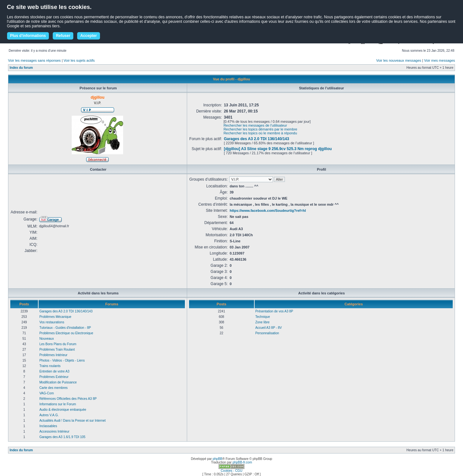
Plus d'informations (28, 36)
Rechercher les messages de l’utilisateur (255, 125)
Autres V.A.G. (49, 415)
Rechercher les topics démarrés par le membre (260, 129)
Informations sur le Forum (58, 404)
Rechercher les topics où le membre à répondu (260, 133)
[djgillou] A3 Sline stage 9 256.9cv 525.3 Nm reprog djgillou (278, 149)
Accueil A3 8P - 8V (269, 328)
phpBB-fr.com (242, 462)
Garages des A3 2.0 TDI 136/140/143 (256, 139)
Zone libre (262, 322)
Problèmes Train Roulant (57, 350)
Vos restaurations (52, 322)
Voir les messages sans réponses (34, 60)
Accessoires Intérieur (54, 431)
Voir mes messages (440, 60)
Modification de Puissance (58, 382)
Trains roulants (50, 366)
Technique (263, 317)
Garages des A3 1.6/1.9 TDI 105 (62, 437)
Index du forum (21, 68)
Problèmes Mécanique (55, 317)
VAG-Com (46, 393)
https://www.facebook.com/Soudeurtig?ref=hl (268, 211)
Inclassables (48, 426)
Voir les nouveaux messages (399, 60)
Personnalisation (267, 333)
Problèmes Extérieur (54, 377)
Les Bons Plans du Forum (58, 344)
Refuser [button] (63, 36)
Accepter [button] (89, 36)
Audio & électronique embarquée (63, 410)
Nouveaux (46, 339)
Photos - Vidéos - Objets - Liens (62, 360)
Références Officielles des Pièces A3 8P (68, 399)
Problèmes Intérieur (53, 355)
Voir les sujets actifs (79, 60)
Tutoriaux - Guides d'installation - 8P (65, 328)
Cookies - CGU (231, 471)
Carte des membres (53, 388)
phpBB (217, 459)
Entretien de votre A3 (54, 371)
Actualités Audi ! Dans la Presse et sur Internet (72, 421)
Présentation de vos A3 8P (274, 311)
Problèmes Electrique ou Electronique (66, 333)
